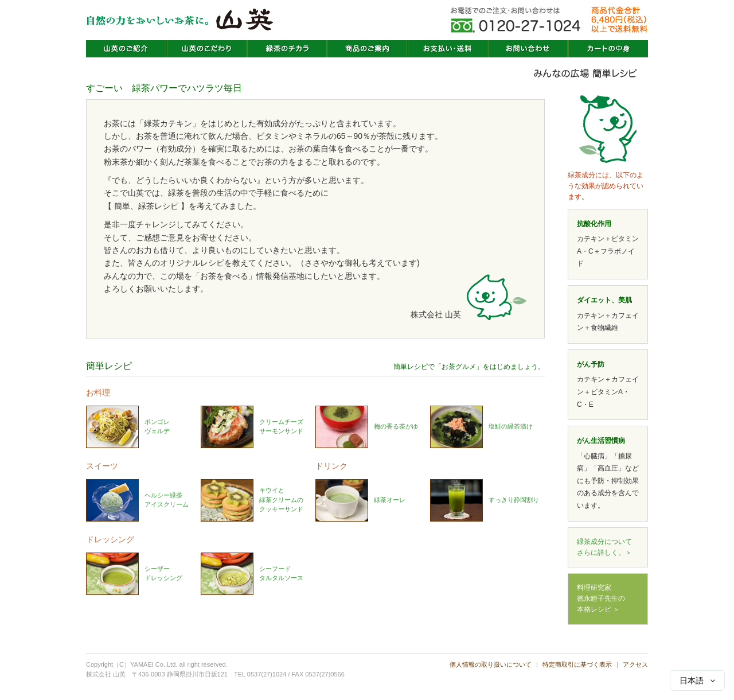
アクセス (635, 664)
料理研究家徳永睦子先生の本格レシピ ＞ (601, 598)
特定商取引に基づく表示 (577, 664)
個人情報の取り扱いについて (491, 664)
